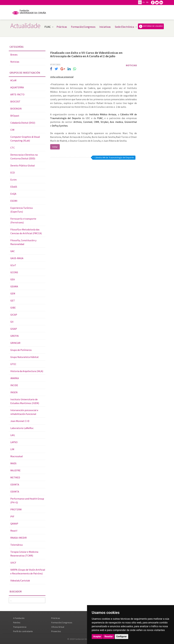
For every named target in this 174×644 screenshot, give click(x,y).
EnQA (13, 194)
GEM (13, 293)
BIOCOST (15, 101)
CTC (13, 148)
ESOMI (14, 201)
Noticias (15, 62)
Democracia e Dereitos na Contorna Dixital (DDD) (24, 157)
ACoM (13, 80)
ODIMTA (15, 484)
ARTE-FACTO (17, 94)
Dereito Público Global (23, 165)
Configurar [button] (122, 636)
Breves (14, 55)
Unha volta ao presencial (62, 77)
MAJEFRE (15, 470)
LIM (12, 449)
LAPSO (14, 442)
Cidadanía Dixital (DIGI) (23, 123)
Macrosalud (16, 456)
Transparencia (20, 627)
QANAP (14, 524)
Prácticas (62, 27)
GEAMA (14, 286)
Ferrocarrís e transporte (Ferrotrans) (23, 221)
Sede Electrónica (124, 27)
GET (13, 301)
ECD (13, 173)
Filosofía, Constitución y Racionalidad (23, 242)
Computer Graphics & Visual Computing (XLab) (25, 139)
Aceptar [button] (97, 636)
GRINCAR (15, 343)
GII (12, 322)
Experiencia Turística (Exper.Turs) (21, 210)
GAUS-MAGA (17, 258)
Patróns (17, 623)
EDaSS (14, 187)
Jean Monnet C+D (20, 421)
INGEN (14, 392)
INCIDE (14, 385)
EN (147, 2)
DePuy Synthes (60, 126)
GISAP (14, 329)
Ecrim (13, 180)
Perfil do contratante (23, 631)
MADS (13, 463)
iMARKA (15, 378)
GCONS (14, 272)
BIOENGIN (16, 109)
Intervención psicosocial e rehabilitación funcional (24, 412)
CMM (96, 122)
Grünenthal (131, 122)
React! (14, 531)
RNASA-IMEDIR (18, 538)
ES (144, 2)
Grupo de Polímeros (21, 350)
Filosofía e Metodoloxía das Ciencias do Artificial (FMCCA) (26, 231)
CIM (12, 130)
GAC (13, 251)
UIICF (13, 563)
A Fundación (19, 618)
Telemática (16, 545)
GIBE (13, 308)
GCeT (13, 265)
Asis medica (116, 122)
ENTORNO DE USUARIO (151, 26)
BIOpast (15, 116)
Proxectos (56, 631)
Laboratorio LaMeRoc (22, 428)
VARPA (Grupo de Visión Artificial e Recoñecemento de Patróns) (28, 572)
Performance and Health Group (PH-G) (27, 500)
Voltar (55, 147)
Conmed (88, 122)
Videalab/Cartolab (20, 580)
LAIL (13, 435)
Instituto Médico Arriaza (103, 114)
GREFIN (14, 336)
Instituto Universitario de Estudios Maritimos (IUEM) (25, 401)
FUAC (48, 27)
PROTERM (16, 509)
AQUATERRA (17, 87)
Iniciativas (105, 27)
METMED (15, 477)
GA (140, 2)
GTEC (13, 364)
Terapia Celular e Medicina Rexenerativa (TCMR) (24, 554)
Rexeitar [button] (109, 636)
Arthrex (78, 122)
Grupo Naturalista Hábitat (25, 357)
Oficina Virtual (58, 627)
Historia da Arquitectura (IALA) (27, 371)
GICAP (14, 315)
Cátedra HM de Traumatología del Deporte (114, 157)
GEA (13, 279)
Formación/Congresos (83, 27)
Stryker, (105, 122)
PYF (12, 516)
